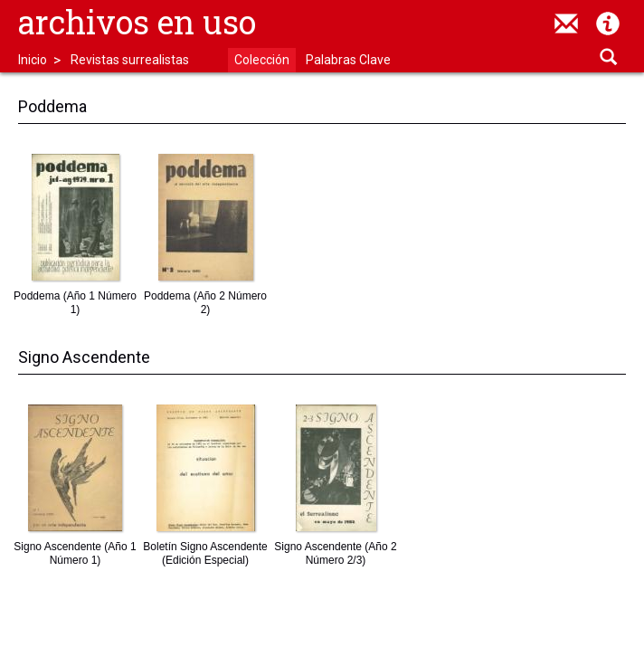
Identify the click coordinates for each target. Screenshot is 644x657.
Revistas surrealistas (130, 60)
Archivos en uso (137, 22)
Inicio (33, 60)
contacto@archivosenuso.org (566, 24)
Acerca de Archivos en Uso (608, 24)
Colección (262, 60)
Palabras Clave (348, 60)
